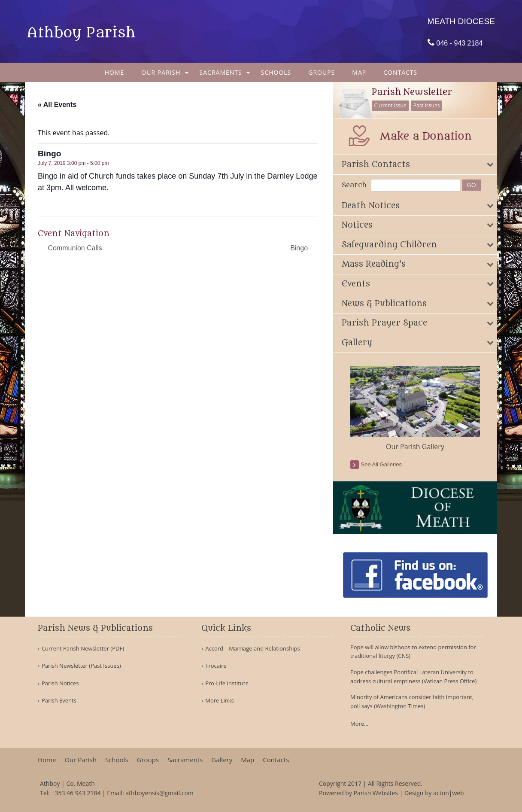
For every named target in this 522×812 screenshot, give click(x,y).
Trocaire (216, 666)
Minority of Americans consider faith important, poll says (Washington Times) (412, 701)
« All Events (57, 105)
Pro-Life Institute (227, 683)
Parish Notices (60, 683)
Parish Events (59, 701)
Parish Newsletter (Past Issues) (81, 666)
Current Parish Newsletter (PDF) (83, 649)
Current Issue (390, 105)
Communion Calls (74, 248)
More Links (220, 701)
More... (359, 724)
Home (115, 72)
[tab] (415, 165)
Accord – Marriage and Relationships (252, 649)
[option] (415, 409)
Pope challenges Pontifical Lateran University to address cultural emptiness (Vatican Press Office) (413, 677)
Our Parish (161, 72)
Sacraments (221, 72)
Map (359, 72)
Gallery (222, 760)
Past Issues (427, 105)
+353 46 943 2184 (76, 793)
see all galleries (381, 464)
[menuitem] (115, 72)
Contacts (400, 72)
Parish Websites (376, 793)
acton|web (448, 793)
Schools (276, 72)
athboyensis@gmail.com (159, 793)
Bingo (300, 248)
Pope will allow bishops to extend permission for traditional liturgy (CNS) (413, 652)
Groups (322, 72)
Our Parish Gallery (415, 447)
